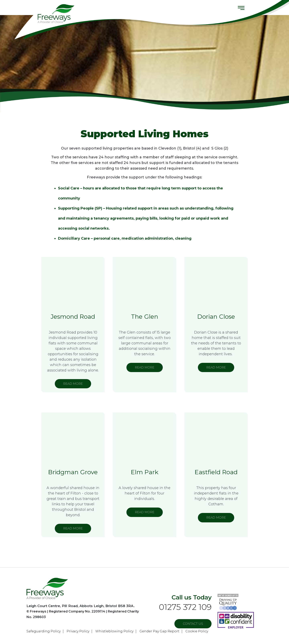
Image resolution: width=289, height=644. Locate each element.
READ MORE (73, 384)
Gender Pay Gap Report (159, 631)
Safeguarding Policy (44, 631)
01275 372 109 (185, 607)
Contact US (193, 624)
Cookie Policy (197, 631)
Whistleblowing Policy (114, 631)
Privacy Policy (78, 631)
